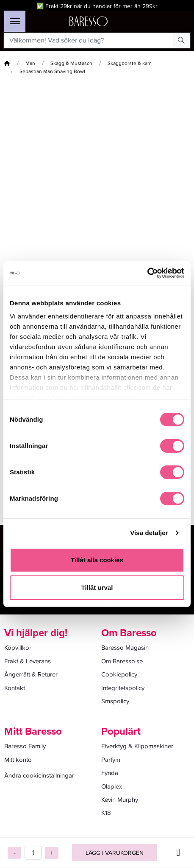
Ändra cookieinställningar (39, 775)
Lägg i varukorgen (115, 853)
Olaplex (112, 786)
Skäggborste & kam (130, 63)
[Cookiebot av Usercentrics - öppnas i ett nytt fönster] (147, 273)
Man (30, 63)
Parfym (111, 760)
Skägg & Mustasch (71, 63)
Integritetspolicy (123, 688)
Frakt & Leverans (28, 661)
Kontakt (15, 688)
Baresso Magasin (125, 648)
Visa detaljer (149, 533)
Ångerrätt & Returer (31, 674)
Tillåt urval (97, 588)
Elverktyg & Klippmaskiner (137, 746)
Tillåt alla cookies (97, 560)
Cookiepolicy (119, 674)
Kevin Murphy (120, 800)
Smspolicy (115, 701)
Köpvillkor (18, 648)
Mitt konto (18, 760)
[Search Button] (181, 40)
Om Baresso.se (122, 661)
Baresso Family (25, 746)
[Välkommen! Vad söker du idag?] (89, 40)
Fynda (110, 773)
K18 (106, 813)
